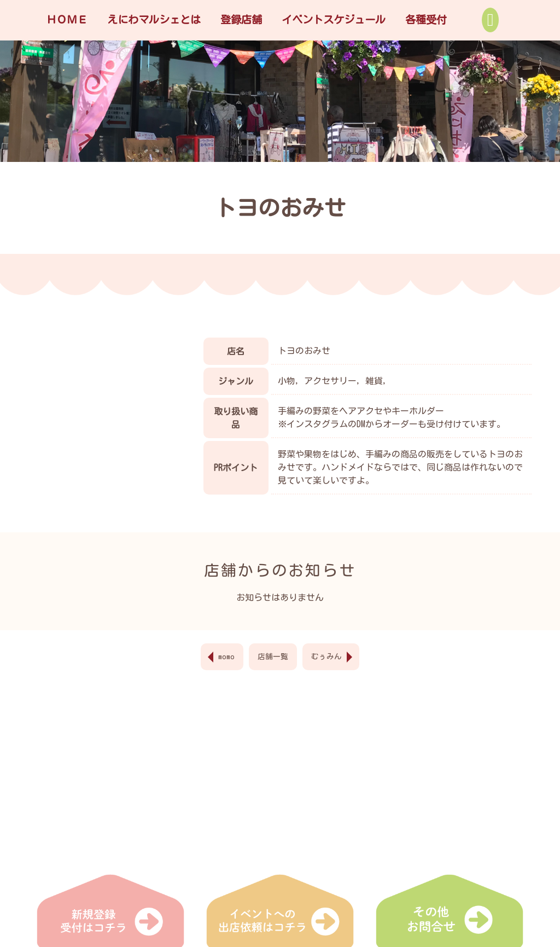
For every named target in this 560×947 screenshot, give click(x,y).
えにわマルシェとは (154, 19)
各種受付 (426, 19)
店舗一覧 (273, 656)
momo (226, 656)
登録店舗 (241, 19)
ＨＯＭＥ (67, 19)
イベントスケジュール (334, 19)
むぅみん (326, 656)
